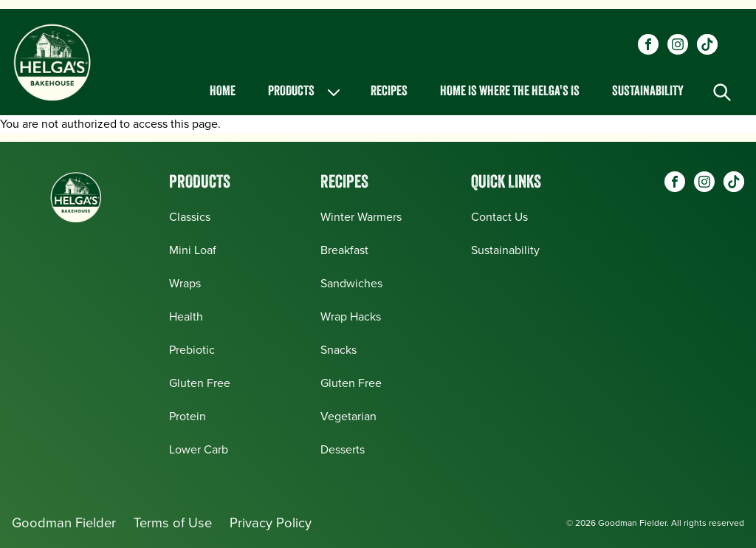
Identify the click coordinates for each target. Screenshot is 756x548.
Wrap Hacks (351, 316)
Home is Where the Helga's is (510, 92)
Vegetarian (348, 416)
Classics (190, 217)
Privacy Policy (271, 523)
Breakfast (344, 250)
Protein (188, 416)
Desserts (343, 449)
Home (223, 92)
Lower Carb (199, 449)
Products (305, 92)
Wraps (185, 283)
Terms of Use (173, 523)
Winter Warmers (361, 217)
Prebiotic (192, 350)
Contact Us (499, 217)
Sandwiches (351, 283)
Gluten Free (200, 383)
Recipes (389, 92)
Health (186, 316)
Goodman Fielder (64, 523)
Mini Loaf (193, 250)
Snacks (339, 350)
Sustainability (648, 92)
